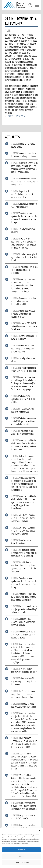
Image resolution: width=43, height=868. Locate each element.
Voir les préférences (21, 863)
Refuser (21, 856)
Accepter (21, 850)
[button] (40, 830)
